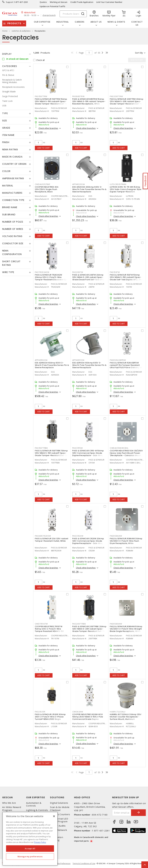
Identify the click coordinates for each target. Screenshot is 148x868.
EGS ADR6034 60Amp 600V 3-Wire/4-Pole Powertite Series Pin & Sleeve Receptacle (52, 365)
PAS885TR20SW (43, 536)
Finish (6, 142)
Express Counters (60, 814)
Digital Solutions (59, 803)
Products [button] (14, 23)
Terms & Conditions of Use (84, 864)
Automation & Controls (34, 804)
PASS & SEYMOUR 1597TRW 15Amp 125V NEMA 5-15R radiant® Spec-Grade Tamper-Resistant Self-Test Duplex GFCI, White (52, 103)
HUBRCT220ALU (118, 712)
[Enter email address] (122, 813)
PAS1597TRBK (41, 448)
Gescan (7, 797)
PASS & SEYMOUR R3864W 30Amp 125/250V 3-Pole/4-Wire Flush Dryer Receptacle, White (126, 541)
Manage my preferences (30, 856)
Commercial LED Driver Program (59, 820)
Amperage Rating (13, 178)
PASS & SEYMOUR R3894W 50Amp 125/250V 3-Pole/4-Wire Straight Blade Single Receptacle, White (126, 629)
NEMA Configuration (12, 252)
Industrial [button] (63, 22)
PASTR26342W (42, 272)
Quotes (43, 2)
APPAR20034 (79, 184)
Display (7, 54)
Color (6, 171)
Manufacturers (12, 193)
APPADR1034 (78, 360)
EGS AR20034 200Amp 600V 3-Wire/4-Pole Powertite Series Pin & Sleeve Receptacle (89, 189)
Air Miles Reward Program (12, 809)
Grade (6, 128)
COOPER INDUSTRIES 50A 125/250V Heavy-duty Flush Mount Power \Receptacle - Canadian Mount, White (126, 454)
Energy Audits (58, 826)
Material (8, 186)
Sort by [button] (139, 53)
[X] (54, 816)
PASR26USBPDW (118, 360)
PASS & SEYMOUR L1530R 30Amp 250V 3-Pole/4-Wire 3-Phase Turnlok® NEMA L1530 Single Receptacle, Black (50, 718)
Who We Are (9, 803)
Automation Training (57, 839)
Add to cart (44, 148)
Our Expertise (36, 797)
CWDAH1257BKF (43, 184)
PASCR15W (78, 448)
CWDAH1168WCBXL (119, 448)
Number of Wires (13, 229)
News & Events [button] (116, 22)
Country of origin (14, 164)
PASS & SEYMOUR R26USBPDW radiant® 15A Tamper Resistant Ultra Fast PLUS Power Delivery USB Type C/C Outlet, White (127, 366)
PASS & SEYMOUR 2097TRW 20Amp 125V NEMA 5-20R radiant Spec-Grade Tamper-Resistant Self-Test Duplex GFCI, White (127, 103)
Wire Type (8, 272)
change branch (49, 15)
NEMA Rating (10, 149)
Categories (10, 66)
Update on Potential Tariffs (52, 6)
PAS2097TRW (116, 96)
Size (5, 121)
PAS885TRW (78, 96)
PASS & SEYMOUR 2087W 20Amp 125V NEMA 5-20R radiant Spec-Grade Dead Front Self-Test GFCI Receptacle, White (88, 278)
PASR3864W (116, 536)
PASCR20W (78, 536)
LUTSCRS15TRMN (118, 184)
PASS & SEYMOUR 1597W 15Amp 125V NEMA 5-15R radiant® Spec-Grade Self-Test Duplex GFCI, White (127, 277)
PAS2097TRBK (79, 624)
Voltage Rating (12, 236)
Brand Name (10, 207)
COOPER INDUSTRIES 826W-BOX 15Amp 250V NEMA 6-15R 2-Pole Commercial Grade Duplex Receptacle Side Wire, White (88, 718)
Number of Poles (13, 222)
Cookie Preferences (62, 864)
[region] (30, 839)
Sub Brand (9, 215)
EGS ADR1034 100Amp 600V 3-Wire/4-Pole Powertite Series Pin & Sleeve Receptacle (89, 365)
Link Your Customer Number (109, 2)
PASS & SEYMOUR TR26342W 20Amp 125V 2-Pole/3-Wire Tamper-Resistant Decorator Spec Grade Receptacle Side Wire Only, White (52, 280)
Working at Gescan (59, 2)
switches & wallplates (21, 31)
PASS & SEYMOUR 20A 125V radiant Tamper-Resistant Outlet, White (52, 540)
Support (10, 2)
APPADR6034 (41, 360)
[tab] (17, 54)
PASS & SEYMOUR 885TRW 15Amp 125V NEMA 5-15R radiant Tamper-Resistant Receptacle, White (89, 101)
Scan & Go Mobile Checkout (60, 809)
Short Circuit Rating (11, 263)
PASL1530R (40, 712)
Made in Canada (12, 157)
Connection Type (13, 200)
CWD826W (78, 712)
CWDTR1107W (41, 624)
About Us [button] (96, 22)
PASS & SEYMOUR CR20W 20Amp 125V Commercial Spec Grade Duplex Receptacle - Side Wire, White (88, 542)
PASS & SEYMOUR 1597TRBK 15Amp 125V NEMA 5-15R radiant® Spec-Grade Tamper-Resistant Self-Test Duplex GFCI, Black (52, 454)
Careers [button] (80, 22)
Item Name (8, 135)
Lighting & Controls (37, 810)
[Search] (73, 14)
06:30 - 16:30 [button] (30, 15)
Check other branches (48, 128)
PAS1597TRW (41, 96)
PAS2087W (78, 272)
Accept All (30, 849)
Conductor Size (13, 243)
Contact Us (137, 23)
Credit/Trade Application (82, 2)
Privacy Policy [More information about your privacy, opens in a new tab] (40, 842)
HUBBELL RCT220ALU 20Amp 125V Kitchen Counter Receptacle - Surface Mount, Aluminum (126, 717)
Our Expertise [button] (42, 22)
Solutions (57, 797)
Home (5, 31)
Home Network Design (59, 831)
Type (5, 113)
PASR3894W (116, 624)
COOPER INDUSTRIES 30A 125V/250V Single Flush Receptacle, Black (47, 189)
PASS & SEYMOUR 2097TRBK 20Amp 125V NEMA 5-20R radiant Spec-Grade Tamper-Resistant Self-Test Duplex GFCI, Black (89, 630)
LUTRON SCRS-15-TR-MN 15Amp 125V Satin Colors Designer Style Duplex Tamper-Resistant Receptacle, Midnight (126, 190)
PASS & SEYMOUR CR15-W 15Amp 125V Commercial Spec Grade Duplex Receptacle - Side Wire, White (88, 454)
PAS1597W (115, 272)
